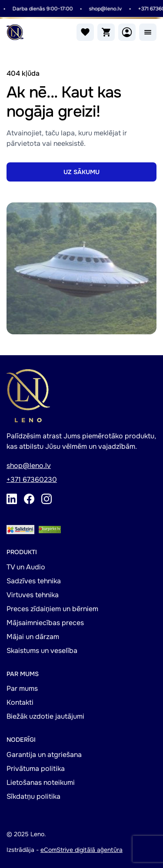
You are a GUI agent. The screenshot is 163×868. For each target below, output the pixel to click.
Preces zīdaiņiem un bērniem (52, 609)
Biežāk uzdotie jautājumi (45, 716)
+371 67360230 (32, 479)
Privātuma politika (36, 769)
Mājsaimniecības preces (45, 623)
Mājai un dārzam (33, 637)
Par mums (22, 688)
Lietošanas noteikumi (41, 782)
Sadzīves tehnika (34, 581)
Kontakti (20, 702)
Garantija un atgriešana (44, 755)
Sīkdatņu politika (33, 796)
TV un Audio (26, 567)
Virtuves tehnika (33, 595)
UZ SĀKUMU (81, 172)
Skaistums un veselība (42, 651)
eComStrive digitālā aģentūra (81, 850)
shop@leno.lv (106, 9)
